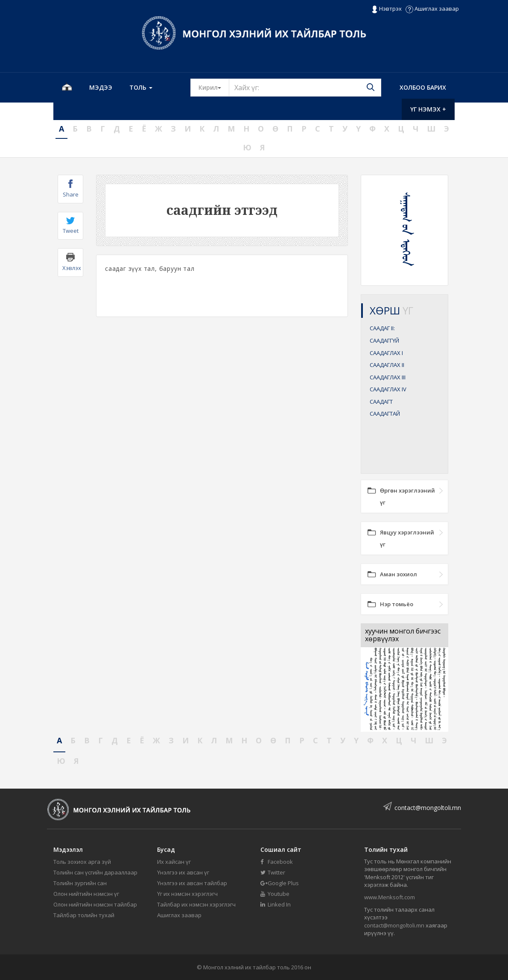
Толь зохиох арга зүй (82, 862)
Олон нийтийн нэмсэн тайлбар (95, 904)
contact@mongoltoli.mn (428, 808)
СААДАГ (382, 328)
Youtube (275, 894)
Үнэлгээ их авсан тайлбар (192, 883)
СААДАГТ (381, 402)
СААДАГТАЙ (385, 414)
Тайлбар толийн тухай (84, 915)
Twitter (273, 872)
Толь (141, 87)
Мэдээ (101, 87)
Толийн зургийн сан (80, 883)
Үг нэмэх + (428, 109)
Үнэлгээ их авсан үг (183, 872)
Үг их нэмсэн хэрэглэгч (187, 894)
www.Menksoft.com (390, 897)
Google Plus (280, 883)
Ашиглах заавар (432, 9)
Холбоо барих (423, 87)
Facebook (277, 862)
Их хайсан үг (174, 862)
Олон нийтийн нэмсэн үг (86, 894)
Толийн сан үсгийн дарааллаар (95, 872)
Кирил (214, 87)
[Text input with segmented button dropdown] (305, 88)
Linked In (276, 904)
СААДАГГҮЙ (384, 340)
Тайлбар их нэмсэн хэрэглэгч (196, 904)
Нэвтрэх (387, 9)
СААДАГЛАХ (386, 353)
